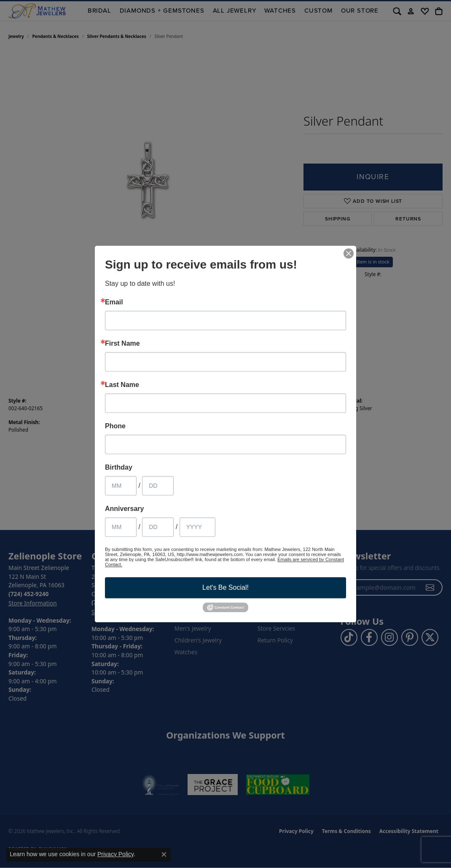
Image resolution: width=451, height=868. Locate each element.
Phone (115, 426)
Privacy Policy (115, 854)
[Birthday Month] (121, 486)
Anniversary (125, 509)
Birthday (119, 468)
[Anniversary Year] (197, 527)
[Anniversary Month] (121, 527)
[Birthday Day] (158, 486)
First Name (122, 344)
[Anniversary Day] (158, 527)
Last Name (122, 385)
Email (114, 302)
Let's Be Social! (225, 587)
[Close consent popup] (164, 855)
